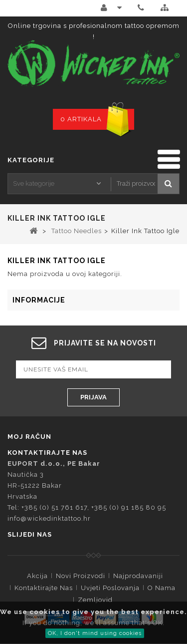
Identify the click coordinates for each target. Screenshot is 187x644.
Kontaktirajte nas (44, 588)
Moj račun (29, 437)
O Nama (162, 588)
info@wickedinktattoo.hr (49, 518)
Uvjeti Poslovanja (110, 588)
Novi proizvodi (81, 576)
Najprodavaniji (138, 576)
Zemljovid (95, 600)
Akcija (37, 576)
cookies (45, 612)
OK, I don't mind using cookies (95, 633)
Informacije (39, 300)
